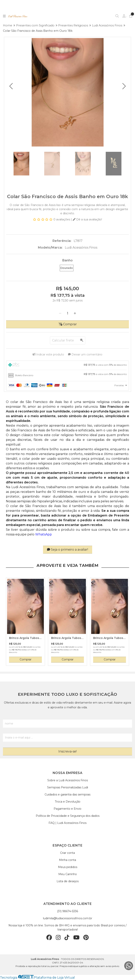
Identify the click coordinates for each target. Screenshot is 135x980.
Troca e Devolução (68, 802)
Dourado (67, 268)
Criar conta (67, 853)
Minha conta (67, 860)
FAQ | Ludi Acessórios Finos (67, 823)
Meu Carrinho (68, 874)
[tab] (67, 365)
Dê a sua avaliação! (87, 219)
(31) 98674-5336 (67, 911)
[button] (11, 86)
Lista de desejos (68, 881)
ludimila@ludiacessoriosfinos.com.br (68, 918)
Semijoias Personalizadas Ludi (68, 787)
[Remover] (60, 313)
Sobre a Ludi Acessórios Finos (68, 780)
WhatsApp (44, 534)
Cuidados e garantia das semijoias (67, 794)
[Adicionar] (75, 313)
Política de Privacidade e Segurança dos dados (68, 816)
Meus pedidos (68, 867)
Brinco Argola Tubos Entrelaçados (24, 638)
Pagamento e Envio (67, 809)
